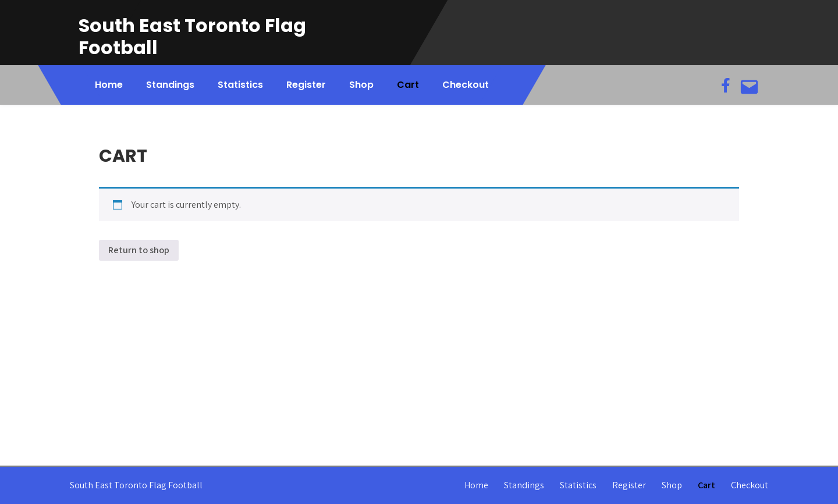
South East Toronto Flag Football (192, 36)
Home (109, 85)
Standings (170, 85)
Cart (408, 85)
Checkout (466, 85)
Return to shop (139, 250)
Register (306, 85)
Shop (361, 85)
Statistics (240, 85)
